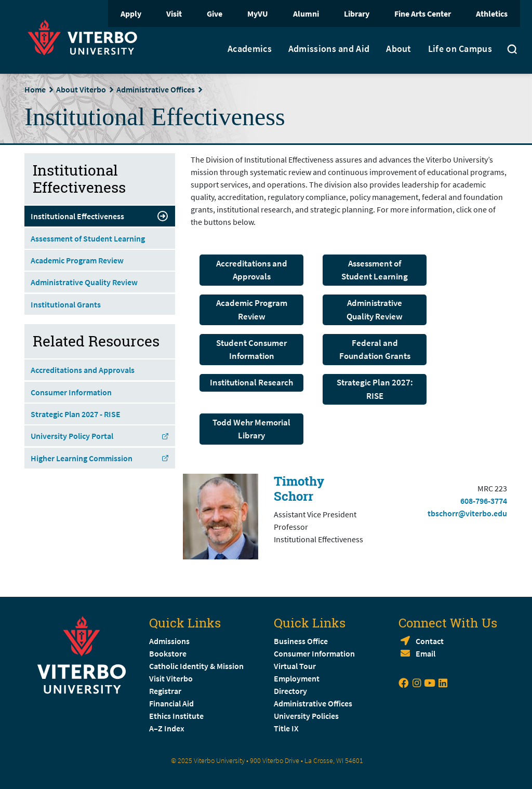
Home (35, 89)
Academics (250, 49)
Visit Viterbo (171, 678)
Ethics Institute (176, 716)
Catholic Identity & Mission (196, 666)
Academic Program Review (252, 310)
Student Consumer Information (251, 350)
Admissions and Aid (329, 49)
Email (425, 653)
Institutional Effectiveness (100, 216)
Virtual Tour (295, 666)
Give (215, 14)
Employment (297, 678)
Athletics (492, 14)
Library (357, 14)
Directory (291, 691)
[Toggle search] (512, 50)
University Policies (306, 716)
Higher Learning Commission (100, 458)
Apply (131, 14)
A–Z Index (167, 728)
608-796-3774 (484, 501)
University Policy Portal (100, 436)
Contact (430, 641)
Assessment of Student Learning (375, 270)
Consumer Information (71, 392)
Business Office (301, 641)
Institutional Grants (66, 304)
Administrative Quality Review (375, 310)
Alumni (306, 14)
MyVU (258, 14)
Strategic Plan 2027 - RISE (76, 414)
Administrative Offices (156, 89)
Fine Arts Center (423, 14)
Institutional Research (251, 382)
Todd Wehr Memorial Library (251, 429)
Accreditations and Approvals (252, 270)
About (399, 49)
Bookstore (168, 653)
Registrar (165, 691)
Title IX (286, 728)
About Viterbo (81, 89)
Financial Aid (171, 703)
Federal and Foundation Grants (375, 350)
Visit (174, 14)
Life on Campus (460, 49)
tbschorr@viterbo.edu (467, 513)
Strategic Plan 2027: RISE (375, 389)
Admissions (169, 641)
